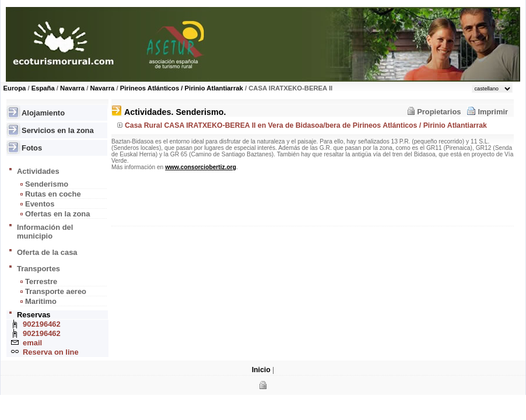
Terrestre (41, 281)
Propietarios (439, 112)
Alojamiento (43, 113)
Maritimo (41, 301)
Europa (15, 88)
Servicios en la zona (58, 130)
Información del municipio (45, 232)
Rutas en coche (53, 194)
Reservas (34, 315)
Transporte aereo (56, 291)
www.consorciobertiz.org (201, 167)
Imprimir (493, 112)
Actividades (38, 171)
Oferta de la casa (47, 252)
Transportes (38, 269)
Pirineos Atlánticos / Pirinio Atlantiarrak (182, 88)
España (43, 88)
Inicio (261, 370)
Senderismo (47, 184)
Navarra (72, 88)
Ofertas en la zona (57, 214)
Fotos (32, 148)
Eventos (40, 204)
